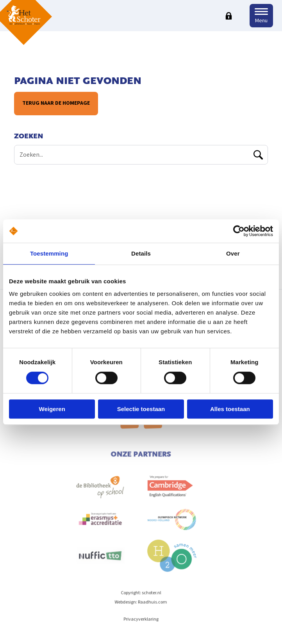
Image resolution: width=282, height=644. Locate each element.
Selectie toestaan (141, 409)
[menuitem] (101, 495)
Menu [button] (261, 21)
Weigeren (52, 409)
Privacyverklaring (141, 623)
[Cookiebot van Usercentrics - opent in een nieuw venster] (239, 231)
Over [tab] (233, 253)
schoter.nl (151, 597)
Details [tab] (141, 253)
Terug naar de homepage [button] (56, 103)
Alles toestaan (230, 409)
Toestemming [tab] (49, 253)
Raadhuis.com (153, 606)
